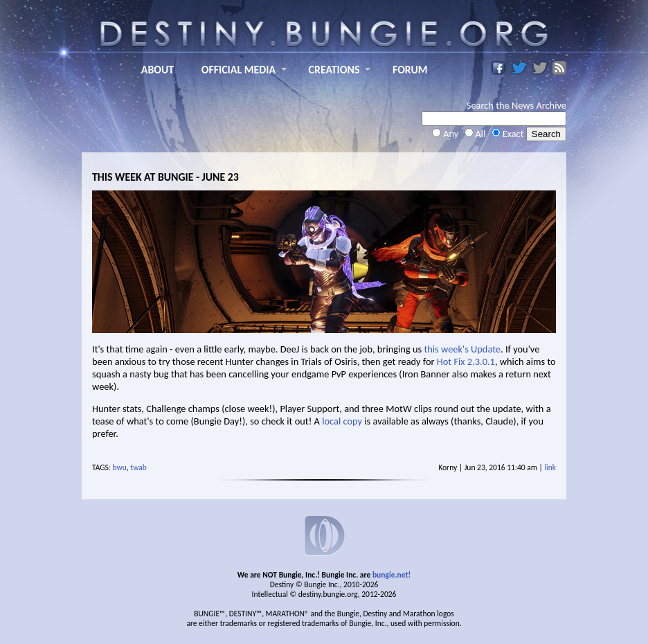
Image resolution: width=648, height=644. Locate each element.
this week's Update (462, 349)
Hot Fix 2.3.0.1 (466, 361)
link (550, 467)
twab (138, 467)
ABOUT (157, 70)
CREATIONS (334, 70)
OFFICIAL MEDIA (238, 70)
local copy (342, 421)
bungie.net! (391, 575)
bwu (120, 467)
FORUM (410, 70)
